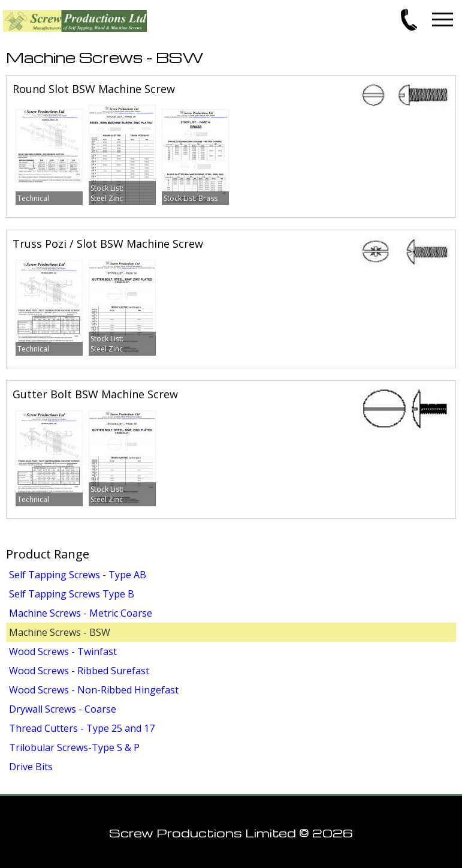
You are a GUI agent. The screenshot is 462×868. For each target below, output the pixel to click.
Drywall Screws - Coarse (63, 709)
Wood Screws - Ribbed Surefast (79, 671)
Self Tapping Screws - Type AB (78, 575)
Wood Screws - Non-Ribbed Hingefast (94, 690)
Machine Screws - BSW (60, 632)
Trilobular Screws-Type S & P (74, 747)
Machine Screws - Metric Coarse (81, 613)
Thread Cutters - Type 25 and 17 (82, 728)
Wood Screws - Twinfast (63, 651)
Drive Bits (31, 767)
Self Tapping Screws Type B (72, 594)
